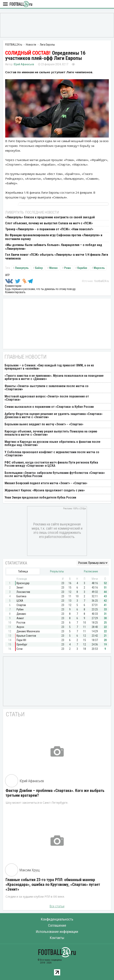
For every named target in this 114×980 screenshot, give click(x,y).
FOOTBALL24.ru (21, 4)
